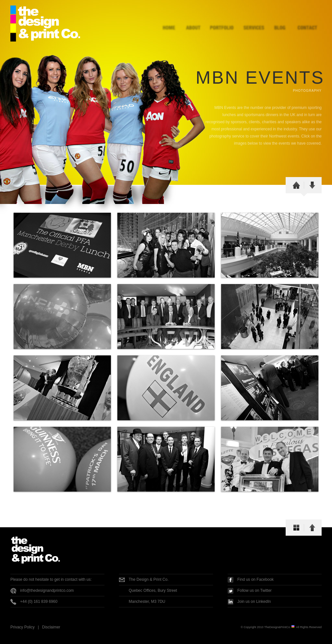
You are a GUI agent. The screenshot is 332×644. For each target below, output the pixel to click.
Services (250, 20)
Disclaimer (51, 627)
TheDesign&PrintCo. (279, 627)
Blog (279, 20)
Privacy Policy (23, 627)
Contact (307, 20)
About (194, 20)
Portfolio (221, 20)
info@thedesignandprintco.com (47, 590)
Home (170, 20)
